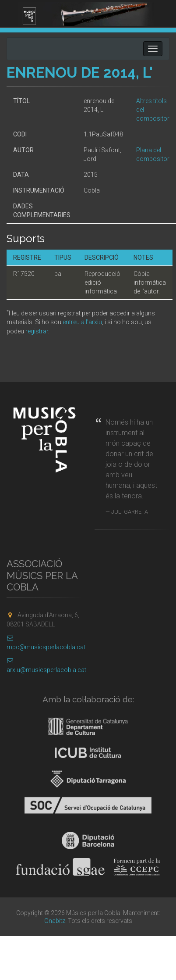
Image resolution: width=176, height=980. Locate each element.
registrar (37, 331)
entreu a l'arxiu (82, 322)
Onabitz (55, 921)
